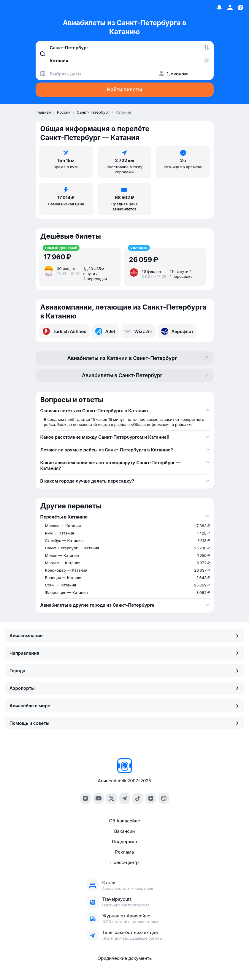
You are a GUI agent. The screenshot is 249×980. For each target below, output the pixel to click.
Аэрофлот (177, 331)
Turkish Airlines (65, 331)
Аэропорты (124, 688)
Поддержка (124, 842)
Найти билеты (124, 90)
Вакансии (125, 831)
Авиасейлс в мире (124, 706)
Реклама (124, 852)
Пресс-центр (125, 862)
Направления (124, 653)
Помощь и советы (124, 723)
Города (124, 671)
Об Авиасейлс (124, 821)
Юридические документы (124, 958)
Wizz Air (138, 331)
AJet (105, 331)
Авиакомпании (124, 636)
